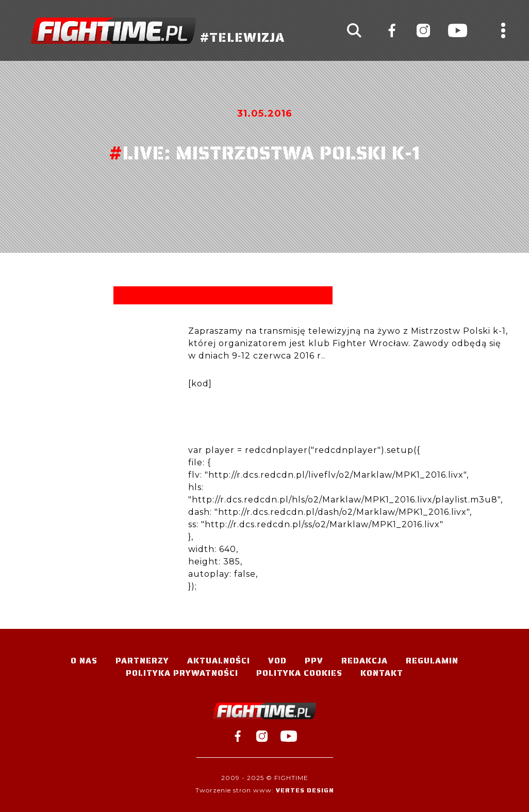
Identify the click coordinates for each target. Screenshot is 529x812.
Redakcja (365, 661)
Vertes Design (305, 790)
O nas (84, 661)
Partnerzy (142, 661)
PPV (314, 661)
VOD (277, 661)
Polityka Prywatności (182, 673)
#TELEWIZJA (158, 31)
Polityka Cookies (299, 673)
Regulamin (432, 661)
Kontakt (382, 673)
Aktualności (219, 661)
